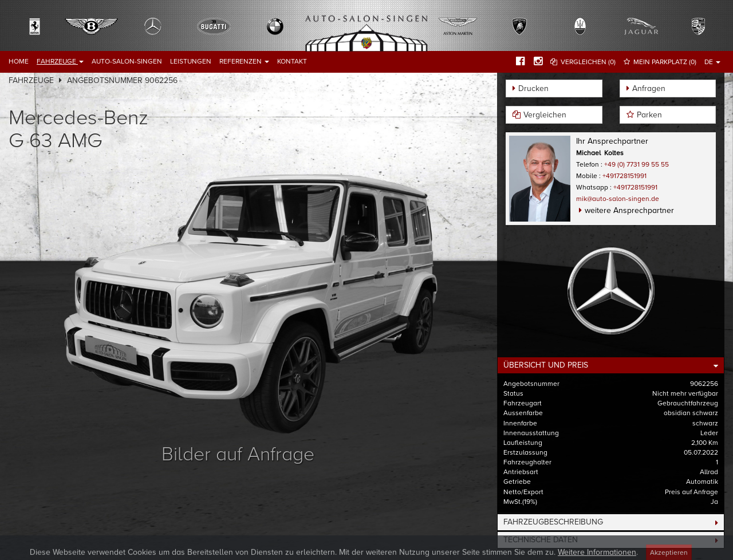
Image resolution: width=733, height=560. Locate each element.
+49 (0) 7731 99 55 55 (637, 164)
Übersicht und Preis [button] (546, 365)
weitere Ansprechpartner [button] (629, 210)
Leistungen (191, 61)
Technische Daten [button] (541, 540)
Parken (649, 115)
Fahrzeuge (60, 61)
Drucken (533, 88)
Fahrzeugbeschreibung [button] (553, 522)
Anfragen (649, 88)
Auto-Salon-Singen (127, 61)
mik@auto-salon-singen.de (618, 199)
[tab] (611, 365)
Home (19, 61)
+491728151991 (624, 176)
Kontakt (292, 61)
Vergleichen (545, 115)
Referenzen (244, 61)
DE (712, 62)
